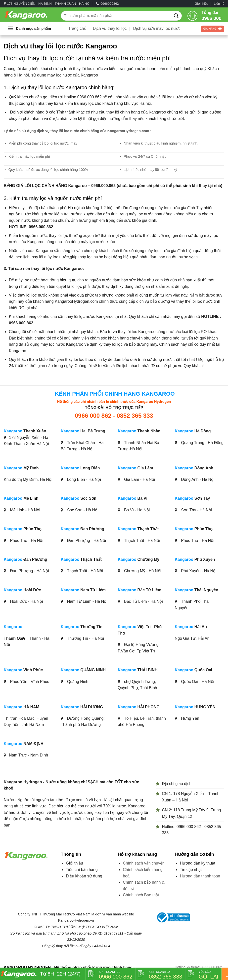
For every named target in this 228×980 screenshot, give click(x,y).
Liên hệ (219, 4)
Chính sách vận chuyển (144, 863)
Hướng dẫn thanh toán (200, 876)
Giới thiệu (202, 4)
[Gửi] (176, 16)
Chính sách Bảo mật (141, 895)
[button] (41, 29)
